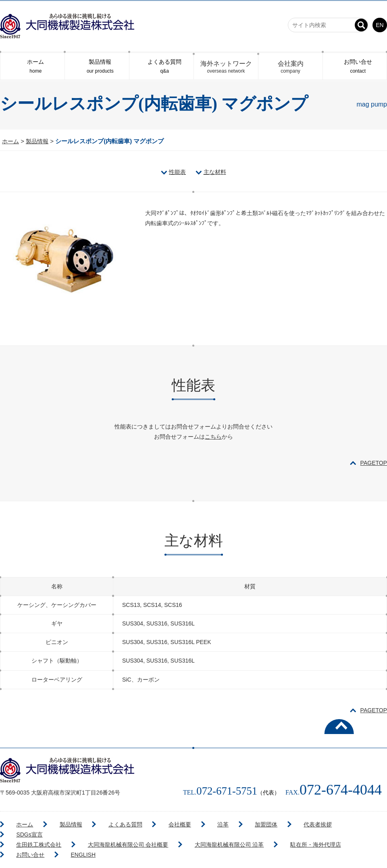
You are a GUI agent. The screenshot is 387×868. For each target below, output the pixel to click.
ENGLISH (362, 832)
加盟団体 (194, 822)
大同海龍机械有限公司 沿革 (195, 832)
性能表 (177, 169)
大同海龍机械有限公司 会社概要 (106, 832)
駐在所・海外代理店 (268, 832)
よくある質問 (161, 65)
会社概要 (133, 822)
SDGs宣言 (274, 822)
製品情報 (97, 65)
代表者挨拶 (233, 822)
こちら (213, 434)
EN (380, 25)
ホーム (32, 65)
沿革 (163, 822)
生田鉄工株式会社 (29, 832)
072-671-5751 (216, 787)
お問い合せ (355, 65)
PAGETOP (374, 461)
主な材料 (215, 169)
